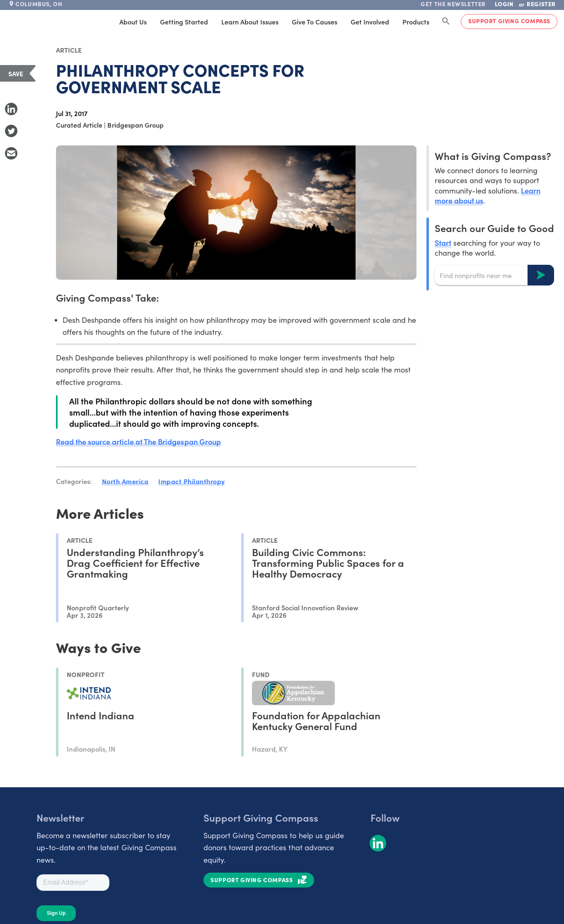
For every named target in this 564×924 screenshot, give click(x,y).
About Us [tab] (133, 22)
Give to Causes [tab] (315, 22)
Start (443, 243)
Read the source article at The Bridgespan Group (138, 441)
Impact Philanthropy (192, 481)
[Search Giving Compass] (446, 22)
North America (125, 481)
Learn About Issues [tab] (250, 22)
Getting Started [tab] (184, 22)
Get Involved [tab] (370, 22)
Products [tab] (416, 22)
